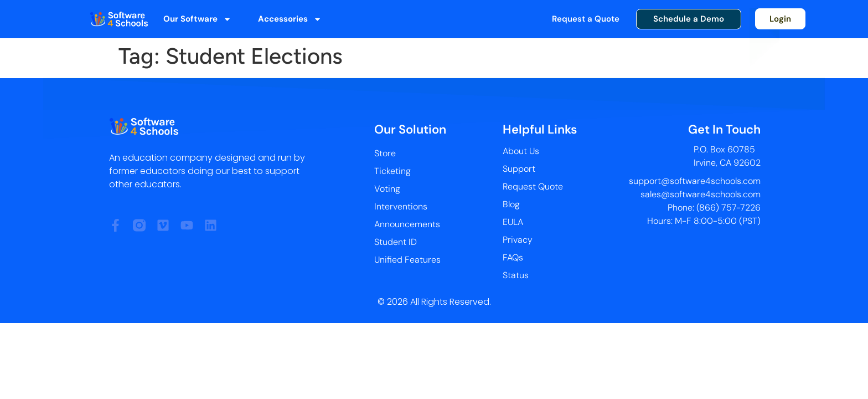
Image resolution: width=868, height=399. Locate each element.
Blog (511, 204)
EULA (513, 222)
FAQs (513, 257)
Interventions (401, 206)
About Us (521, 151)
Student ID (396, 242)
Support (519, 169)
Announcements (407, 224)
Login (780, 19)
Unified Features (407, 260)
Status (516, 275)
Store (385, 153)
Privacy (518, 240)
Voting (387, 189)
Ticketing (392, 171)
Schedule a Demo (689, 19)
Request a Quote (586, 19)
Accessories (290, 19)
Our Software (197, 19)
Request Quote (533, 186)
